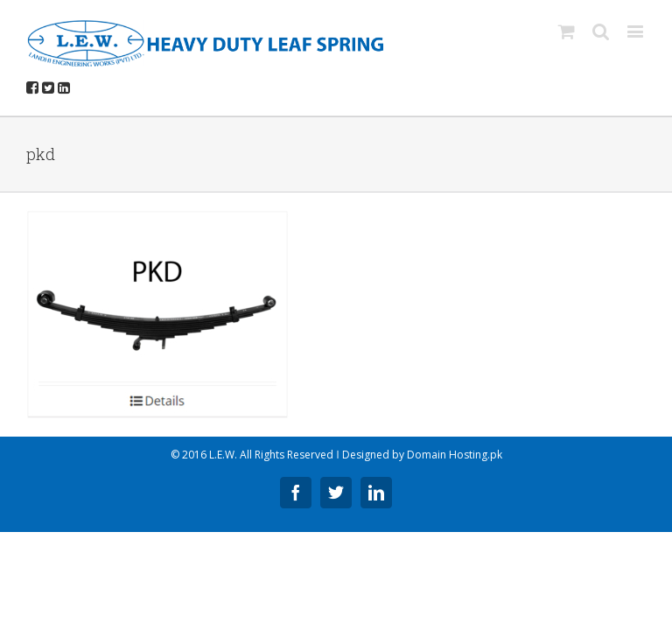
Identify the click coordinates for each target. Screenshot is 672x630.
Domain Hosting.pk (455, 455)
